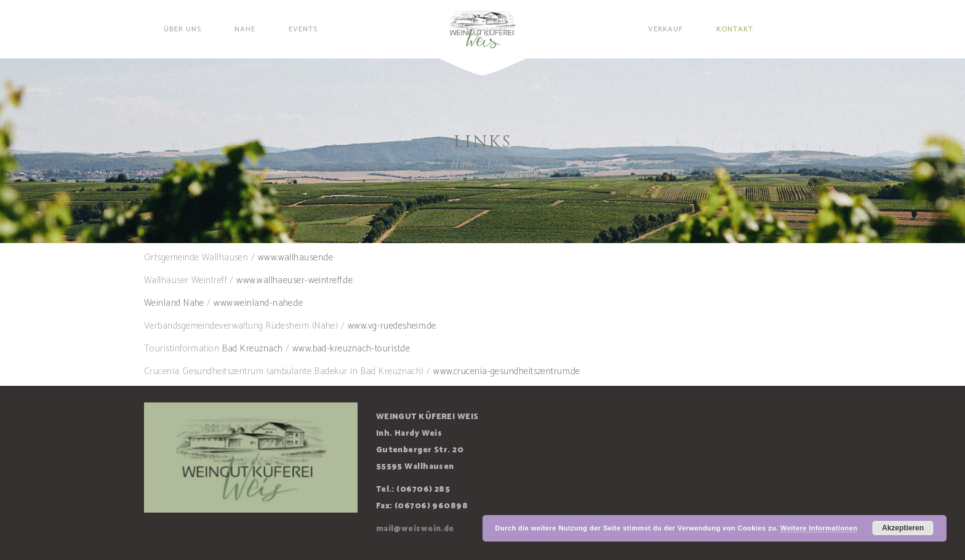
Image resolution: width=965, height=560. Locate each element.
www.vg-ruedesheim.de (392, 326)
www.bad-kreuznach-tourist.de (351, 349)
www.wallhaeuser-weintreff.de (294, 280)
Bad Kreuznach (253, 349)
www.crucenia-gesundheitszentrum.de (507, 371)
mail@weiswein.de (415, 529)
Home (464, 165)
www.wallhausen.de (296, 258)
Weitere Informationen (819, 528)
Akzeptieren (903, 528)
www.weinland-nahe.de (258, 303)
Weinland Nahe (174, 303)
